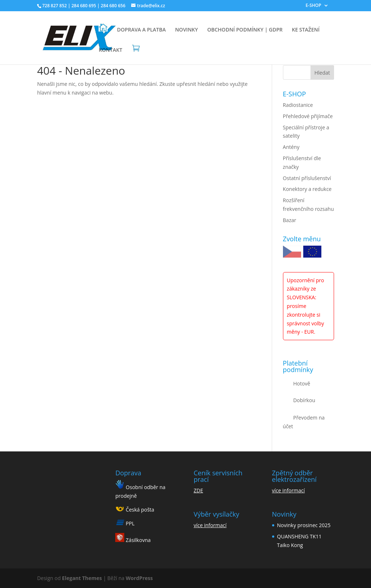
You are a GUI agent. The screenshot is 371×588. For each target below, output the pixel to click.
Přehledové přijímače (308, 116)
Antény (291, 147)
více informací (210, 525)
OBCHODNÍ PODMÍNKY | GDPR (245, 30)
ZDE (199, 490)
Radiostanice (298, 105)
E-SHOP (314, 6)
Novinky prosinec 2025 (304, 525)
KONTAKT (110, 50)
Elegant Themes (82, 578)
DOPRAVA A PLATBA (141, 30)
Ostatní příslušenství (307, 178)
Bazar (290, 220)
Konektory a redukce (307, 189)
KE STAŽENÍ (306, 30)
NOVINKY (186, 30)
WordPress (139, 578)
